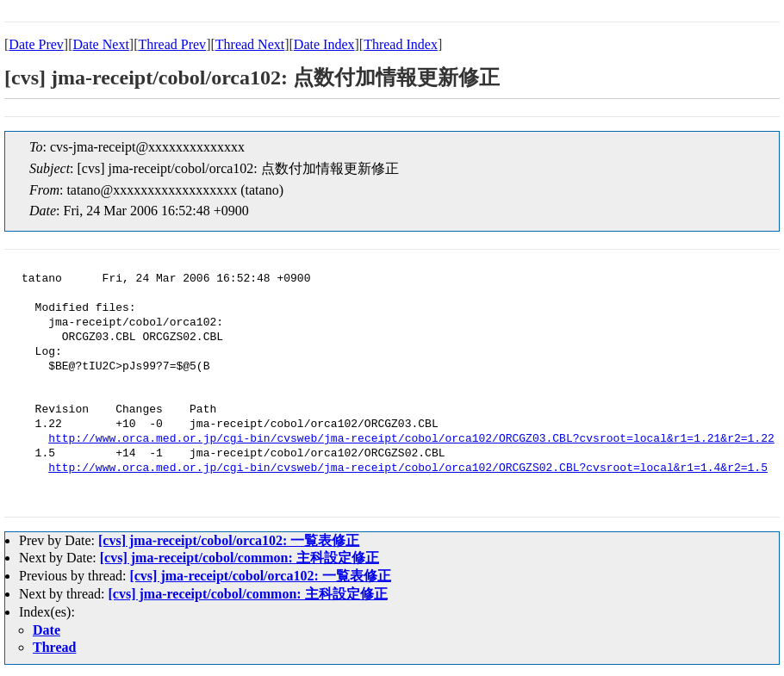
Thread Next (250, 44)
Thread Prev (172, 44)
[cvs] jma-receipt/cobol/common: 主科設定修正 (240, 558)
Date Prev (36, 44)
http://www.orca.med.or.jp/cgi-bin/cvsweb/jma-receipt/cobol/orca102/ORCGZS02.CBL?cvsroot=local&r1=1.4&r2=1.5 (408, 468)
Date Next (101, 44)
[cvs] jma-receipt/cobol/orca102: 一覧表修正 (229, 540)
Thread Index (401, 44)
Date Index (324, 44)
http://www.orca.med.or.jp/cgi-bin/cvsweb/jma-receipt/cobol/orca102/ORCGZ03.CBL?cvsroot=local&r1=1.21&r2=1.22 (411, 439)
